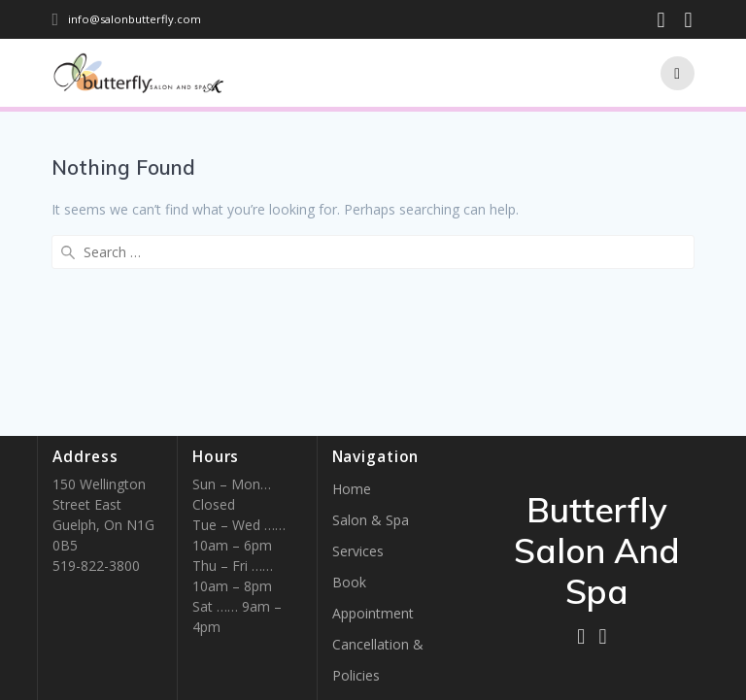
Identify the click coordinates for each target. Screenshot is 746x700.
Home (352, 489)
